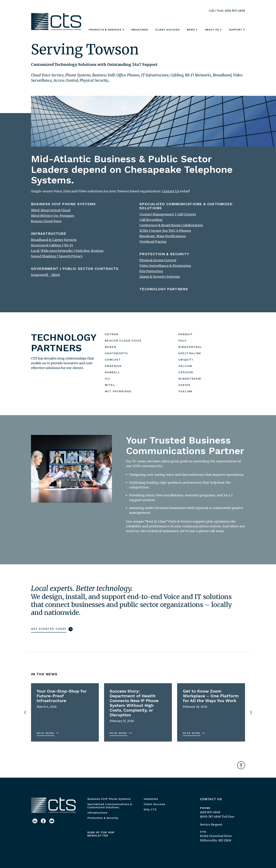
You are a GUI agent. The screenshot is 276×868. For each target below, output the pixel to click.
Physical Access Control (158, 260)
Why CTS (150, 809)
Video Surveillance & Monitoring (165, 266)
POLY (182, 341)
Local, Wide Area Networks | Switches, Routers (67, 251)
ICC (108, 379)
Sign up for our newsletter (101, 834)
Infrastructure (97, 813)
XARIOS (184, 385)
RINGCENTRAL (190, 347)
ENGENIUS (113, 366)
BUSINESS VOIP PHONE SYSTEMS (63, 204)
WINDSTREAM (190, 379)
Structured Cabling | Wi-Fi (52, 245)
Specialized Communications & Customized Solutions (110, 806)
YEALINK (185, 391)
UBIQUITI (186, 360)
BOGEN (111, 347)
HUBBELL (112, 372)
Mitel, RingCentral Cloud (51, 210)
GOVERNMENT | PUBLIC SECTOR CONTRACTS (75, 269)
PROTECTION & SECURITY (164, 254)
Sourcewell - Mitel (45, 275)
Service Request (211, 824)
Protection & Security (103, 818)
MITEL (110, 385)
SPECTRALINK (190, 353)
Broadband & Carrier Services (54, 240)
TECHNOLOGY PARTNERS (164, 289)
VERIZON (186, 372)
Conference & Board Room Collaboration (171, 225)
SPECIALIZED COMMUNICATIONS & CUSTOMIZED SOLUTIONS (186, 206)
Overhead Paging (153, 242)
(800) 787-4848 (210, 817)
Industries (140, 30)
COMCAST (113, 360)
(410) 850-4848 (210, 812)
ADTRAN (112, 334)
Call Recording (151, 220)
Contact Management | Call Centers (168, 214)
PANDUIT (186, 334)
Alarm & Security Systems (160, 277)
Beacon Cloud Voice (46, 221)
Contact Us (211, 799)
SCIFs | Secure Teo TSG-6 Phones (165, 231)
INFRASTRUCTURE (49, 234)
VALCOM (185, 366)
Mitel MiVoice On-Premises (53, 216)
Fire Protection (151, 271)
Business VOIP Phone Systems (109, 799)
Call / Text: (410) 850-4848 (227, 11)
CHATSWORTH (116, 353)
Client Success (167, 30)
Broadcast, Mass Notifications (163, 236)
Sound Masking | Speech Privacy (57, 256)
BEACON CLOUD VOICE (123, 341)
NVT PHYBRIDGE (118, 391)
